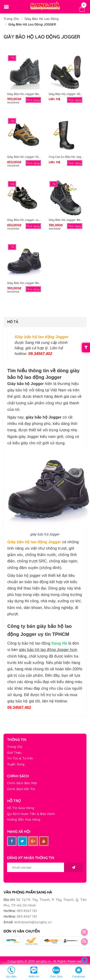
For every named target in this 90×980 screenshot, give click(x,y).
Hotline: (10, 911)
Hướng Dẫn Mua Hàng (24, 819)
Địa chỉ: (9, 900)
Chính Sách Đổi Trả (21, 789)
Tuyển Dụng (16, 764)
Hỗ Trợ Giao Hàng (21, 808)
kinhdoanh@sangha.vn (33, 922)
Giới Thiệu (14, 753)
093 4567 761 (27, 911)
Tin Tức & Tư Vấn (20, 758)
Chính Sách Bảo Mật (22, 783)
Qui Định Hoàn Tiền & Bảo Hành (31, 814)
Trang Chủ (15, 747)
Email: (8, 922)
